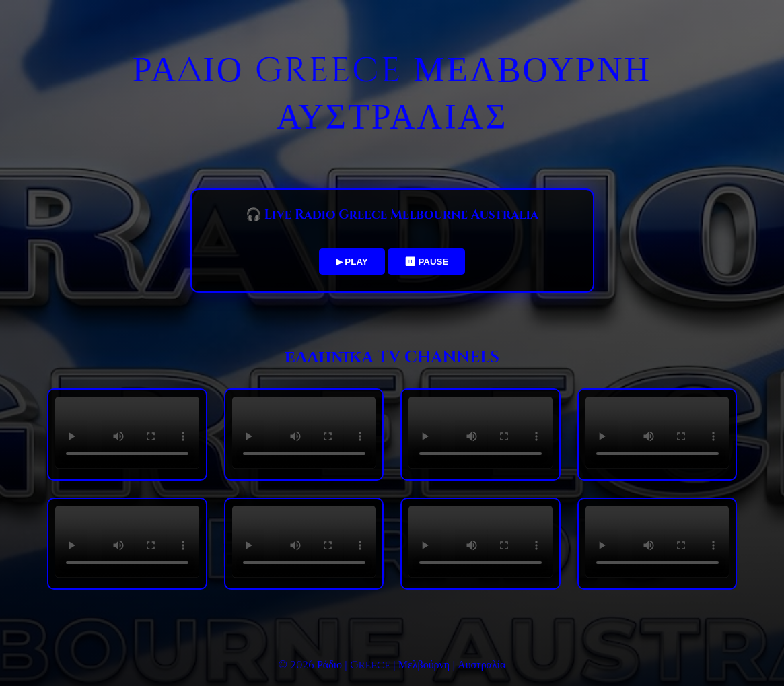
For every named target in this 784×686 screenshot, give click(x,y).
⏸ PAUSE (427, 262)
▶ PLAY (352, 262)
